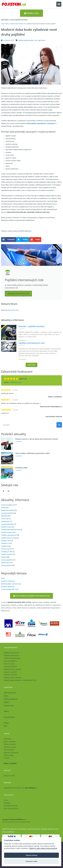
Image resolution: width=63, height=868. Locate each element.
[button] (59, 4)
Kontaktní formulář (11, 806)
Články (7, 24)
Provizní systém (9, 776)
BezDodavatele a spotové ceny (11, 584)
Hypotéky (4, 516)
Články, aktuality (10, 744)
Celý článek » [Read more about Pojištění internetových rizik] (23, 359)
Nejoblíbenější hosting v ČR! (20, 788)
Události (4, 557)
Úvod (2, 24)
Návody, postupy (10, 747)
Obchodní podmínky (11, 753)
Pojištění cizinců (6, 527)
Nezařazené (5, 521)
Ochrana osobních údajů (23, 822)
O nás (6, 800)
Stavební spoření (7, 554)
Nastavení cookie (32, 861)
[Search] (59, 425)
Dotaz (3, 578)
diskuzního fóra (13, 310)
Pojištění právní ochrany (9, 538)
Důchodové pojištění (8, 510)
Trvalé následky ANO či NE (10, 589)
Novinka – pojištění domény (31, 326)
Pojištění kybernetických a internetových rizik (20, 680)
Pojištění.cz (5, 543)
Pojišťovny (4, 546)
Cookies (7, 758)
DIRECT (7, 702)
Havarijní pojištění (7, 513)
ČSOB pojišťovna (10, 699)
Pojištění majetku (7, 532)
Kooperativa (9, 705)
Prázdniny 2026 (21, 468)
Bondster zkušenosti (8, 587)
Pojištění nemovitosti (11, 656)
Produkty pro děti (7, 552)
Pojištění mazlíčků (10, 675)
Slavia (6, 696)
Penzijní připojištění (7, 524)
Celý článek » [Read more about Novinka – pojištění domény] (23, 340)
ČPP (5, 726)
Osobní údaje (9, 755)
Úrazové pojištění (7, 560)
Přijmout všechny (31, 855)
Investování (5, 519)
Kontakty (7, 803)
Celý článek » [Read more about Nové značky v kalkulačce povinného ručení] (19, 456)
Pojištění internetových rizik (32, 343)
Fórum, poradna (10, 741)
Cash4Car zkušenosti (8, 581)
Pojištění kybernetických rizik (18, 24)
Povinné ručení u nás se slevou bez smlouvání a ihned (37, 439)
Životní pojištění (6, 565)
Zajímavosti (42, 40)
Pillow (6, 723)
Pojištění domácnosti (11, 653)
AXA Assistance (10, 693)
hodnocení (16, 382)
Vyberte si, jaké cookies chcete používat (43, 848)
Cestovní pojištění (7, 505)
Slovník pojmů (9, 750)
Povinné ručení (6, 549)
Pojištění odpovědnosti (9, 535)
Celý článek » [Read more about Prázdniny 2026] (19, 470)
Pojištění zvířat (6, 541)
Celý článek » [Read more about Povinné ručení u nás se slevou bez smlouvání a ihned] (19, 442)
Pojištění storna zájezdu (12, 669)
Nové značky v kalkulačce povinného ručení (33, 453)
